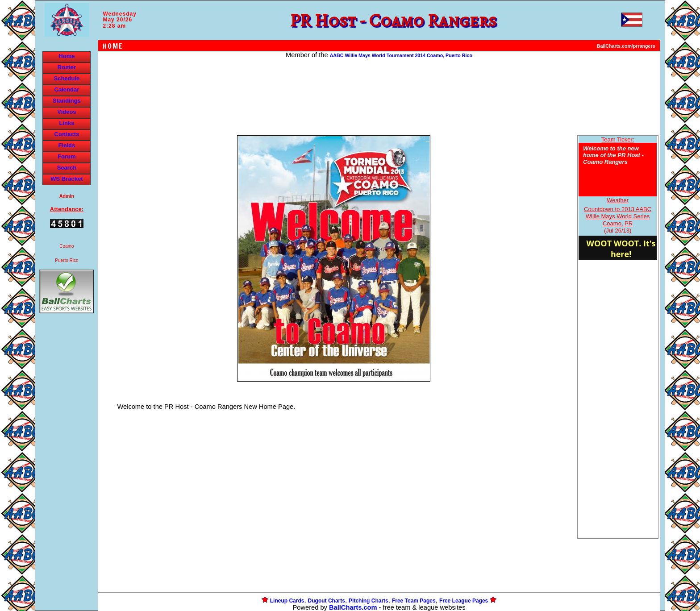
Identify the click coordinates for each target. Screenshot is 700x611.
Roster (67, 67)
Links (67, 123)
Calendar (67, 89)
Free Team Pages (414, 601)
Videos (67, 112)
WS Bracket (67, 179)
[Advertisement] (67, 469)
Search (67, 168)
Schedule (67, 78)
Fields (67, 145)
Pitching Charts (369, 601)
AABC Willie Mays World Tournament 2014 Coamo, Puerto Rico (401, 55)
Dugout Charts (327, 601)
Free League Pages (464, 601)
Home (67, 56)
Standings (67, 101)
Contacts (67, 134)
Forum (67, 156)
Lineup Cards (287, 601)
